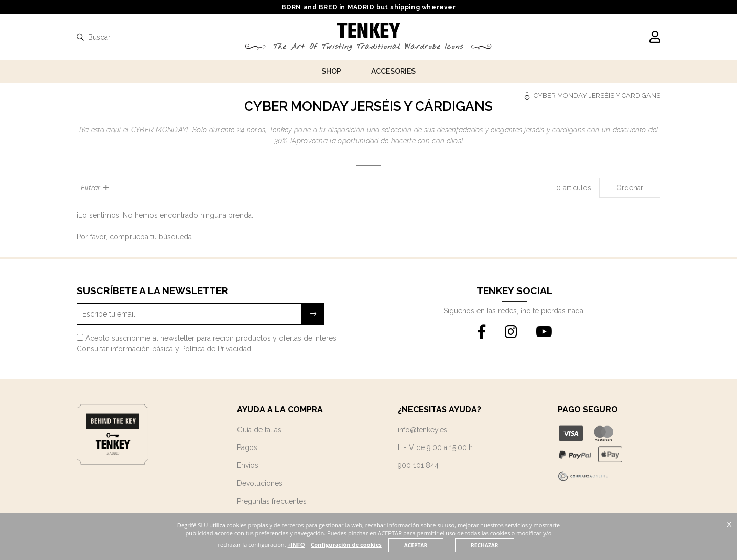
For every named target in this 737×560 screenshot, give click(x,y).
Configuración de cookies (365, 544)
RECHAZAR (504, 545)
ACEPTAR (435, 545)
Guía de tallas (259, 430)
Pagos (247, 447)
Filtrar (95, 188)
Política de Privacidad (216, 349)
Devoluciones (260, 483)
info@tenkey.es (422, 430)
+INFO (314, 544)
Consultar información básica (125, 349)
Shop (331, 71)
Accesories (393, 71)
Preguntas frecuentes (272, 501)
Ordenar (630, 188)
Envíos (248, 465)
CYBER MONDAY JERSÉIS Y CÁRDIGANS (597, 95)
